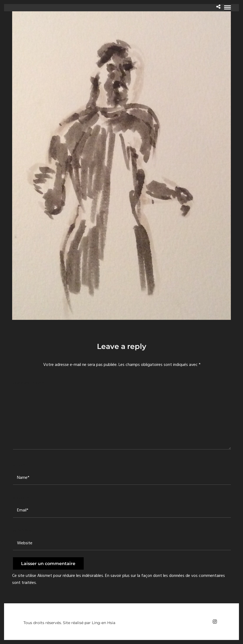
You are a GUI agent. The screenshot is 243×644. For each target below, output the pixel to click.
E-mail (21, 498)
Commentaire (28, 383)
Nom (19, 465)
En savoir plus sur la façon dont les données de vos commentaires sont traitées (119, 579)
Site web (22, 531)
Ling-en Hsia (104, 623)
